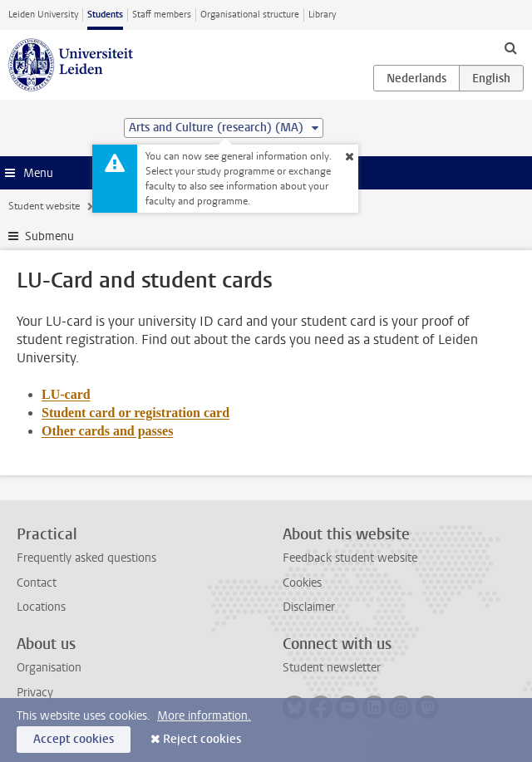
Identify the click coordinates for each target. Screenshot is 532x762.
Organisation (49, 668)
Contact (37, 583)
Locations (41, 607)
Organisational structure (250, 15)
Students (105, 15)
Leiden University (43, 15)
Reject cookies (202, 739)
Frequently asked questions (86, 558)
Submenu (49, 236)
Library (322, 15)
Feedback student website (350, 558)
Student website (44, 206)
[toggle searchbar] (510, 47)
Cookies (302, 583)
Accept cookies (74, 739)
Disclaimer (309, 607)
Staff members (162, 15)
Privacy (35, 693)
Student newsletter (332, 668)
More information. (204, 716)
